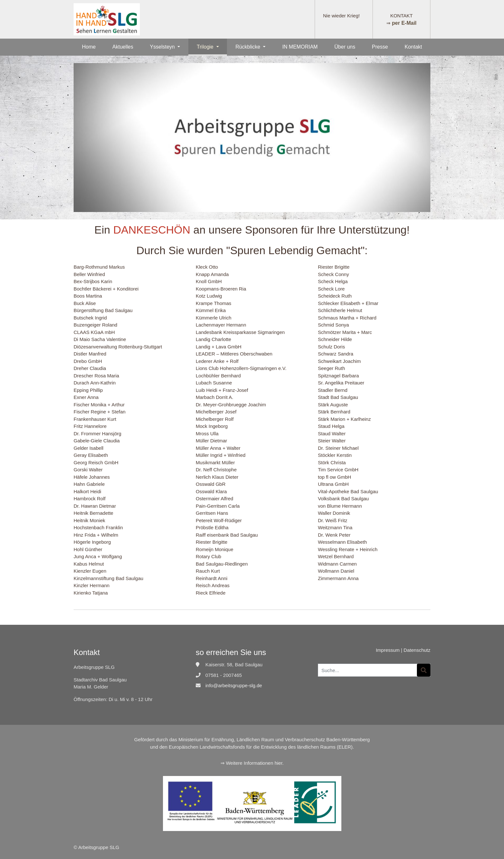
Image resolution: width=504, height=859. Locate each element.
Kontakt (413, 47)
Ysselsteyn (163, 47)
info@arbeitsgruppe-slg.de (234, 685)
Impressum (388, 650)
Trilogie (206, 47)
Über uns (345, 47)
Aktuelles (123, 47)
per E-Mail (404, 23)
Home (89, 47)
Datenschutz (417, 650)
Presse (380, 47)
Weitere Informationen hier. (255, 763)
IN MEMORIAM (300, 47)
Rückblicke (248, 47)
